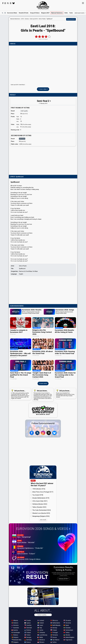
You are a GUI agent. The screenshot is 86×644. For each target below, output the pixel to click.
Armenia (15, 625)
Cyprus (28, 623)
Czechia (28, 625)
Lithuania (41, 632)
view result (43, 519)
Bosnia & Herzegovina (17, 639)
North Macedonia (56, 625)
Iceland (41, 620)
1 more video (43, 89)
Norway (54, 627)
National (57, 13)
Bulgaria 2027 (45, 13)
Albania (15, 620)
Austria (15, 630)
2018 (22, 19)
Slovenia (67, 623)
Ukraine (67, 635)
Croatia (28, 620)
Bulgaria (15, 642)
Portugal (54, 632)
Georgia (28, 637)
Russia (54, 637)
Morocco (54, 620)
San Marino (55, 639)
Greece (28, 642)
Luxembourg (42, 635)
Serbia (53, 642)
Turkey (67, 632)
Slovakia (67, 620)
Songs (35, 13)
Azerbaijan (16, 632)
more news (43, 383)
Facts (71, 13)
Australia (15, 627)
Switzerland (68, 630)
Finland (28, 632)
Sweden (67, 627)
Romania (54, 635)
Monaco (41, 642)
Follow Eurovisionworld (43, 423)
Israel (40, 625)
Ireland (41, 623)
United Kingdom (69, 637)
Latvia (40, 630)
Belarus (15, 635)
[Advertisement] (43, 160)
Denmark (28, 627)
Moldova (41, 639)
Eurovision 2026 (43, 528)
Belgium (15, 637)
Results (24, 13)
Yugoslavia (68, 639)
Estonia (28, 630)
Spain (66, 625)
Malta (40, 637)
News (12, 13)
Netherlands (55, 623)
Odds (66, 13)
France (27, 635)
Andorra (15, 623)
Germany (28, 639)
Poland (54, 630)
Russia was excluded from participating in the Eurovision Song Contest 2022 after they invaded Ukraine (65, 393)
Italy (40, 627)
